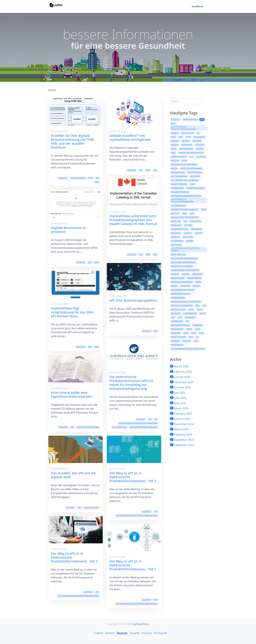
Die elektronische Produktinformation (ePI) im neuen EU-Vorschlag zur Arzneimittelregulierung (131, 383)
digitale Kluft (91, 508)
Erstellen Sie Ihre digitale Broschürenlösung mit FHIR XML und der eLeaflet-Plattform (72, 141)
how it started (179, 184)
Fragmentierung (180, 192)
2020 (192, 184)
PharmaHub (177, 188)
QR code (197, 141)
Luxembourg (190, 313)
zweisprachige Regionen (184, 165)
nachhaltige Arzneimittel (185, 217)
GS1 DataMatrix (179, 176)
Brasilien (198, 274)
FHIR (90, 178)
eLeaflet (63, 178)
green (174, 168)
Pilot (200, 310)
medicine (176, 221)
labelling (176, 225)
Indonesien (177, 329)
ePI (97, 178)
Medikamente (194, 278)
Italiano (110, 633)
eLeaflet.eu (197, 7)
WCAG (203, 313)
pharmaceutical (180, 229)
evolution (196, 221)
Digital (186, 274)
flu (191, 157)
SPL (204, 306)
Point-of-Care (178, 337)
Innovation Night (180, 294)
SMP (192, 213)
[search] (185, 101)
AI (197, 337)
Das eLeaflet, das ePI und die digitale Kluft (73, 475)
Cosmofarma (178, 298)
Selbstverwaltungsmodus (185, 270)
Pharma (175, 341)
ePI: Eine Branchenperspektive (133, 300)
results (175, 213)
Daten (174, 286)
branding (197, 229)
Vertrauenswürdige (182, 282)
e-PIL (192, 310)
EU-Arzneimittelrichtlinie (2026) (188, 349)
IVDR (194, 333)
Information (186, 149)
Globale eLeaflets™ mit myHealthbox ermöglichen (130, 138)
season (175, 161)
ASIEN (189, 329)
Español (135, 633)
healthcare (188, 133)
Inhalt (196, 286)
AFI (185, 221)
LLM (196, 341)
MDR (201, 333)
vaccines (201, 157)
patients (175, 237)
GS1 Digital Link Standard (185, 180)
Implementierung (180, 325)
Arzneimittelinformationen (186, 196)
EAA (180, 317)
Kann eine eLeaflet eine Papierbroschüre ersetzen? (72, 395)
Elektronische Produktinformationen (78, 596)
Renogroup (177, 345)
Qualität (185, 286)
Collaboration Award (183, 290)
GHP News (176, 245)
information (178, 172)
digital (200, 149)
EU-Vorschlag (120, 427)
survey (199, 233)
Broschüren (178, 278)
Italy (174, 149)
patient (186, 141)
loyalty (188, 233)
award (190, 241)
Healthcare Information (184, 259)
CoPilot (187, 341)
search (175, 133)
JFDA (97, 262)
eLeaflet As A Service (182, 266)
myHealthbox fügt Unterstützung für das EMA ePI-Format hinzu (72, 312)
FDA (198, 306)
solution (188, 237)
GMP (186, 333)
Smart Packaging (196, 188)
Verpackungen (179, 157)
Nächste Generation (182, 306)
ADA (173, 317)
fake (204, 210)
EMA (97, 347)
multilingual (195, 172)
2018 (184, 161)
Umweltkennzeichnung (191, 153)
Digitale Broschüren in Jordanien (68, 230)
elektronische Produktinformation (138, 423)
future (188, 225)
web (184, 213)
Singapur (198, 325)
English (98, 633)
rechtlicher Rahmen (88, 427)
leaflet (175, 141)
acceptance (177, 241)
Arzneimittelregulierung (144, 427)
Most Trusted (178, 255)
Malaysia (176, 333)
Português (160, 633)
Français (147, 633)
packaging (199, 137)
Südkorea (190, 317)
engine (175, 145)
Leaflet (175, 274)
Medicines (187, 145)
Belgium (175, 313)
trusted (200, 145)
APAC (198, 329)
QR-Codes (195, 176)
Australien (177, 321)
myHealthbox (78, 178)
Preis (198, 282)
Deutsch (122, 633)
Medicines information (183, 262)
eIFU (173, 123)
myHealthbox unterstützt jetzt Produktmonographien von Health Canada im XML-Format (133, 220)
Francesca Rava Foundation (186, 302)
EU (156, 419)
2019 (188, 137)
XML (97, 182)
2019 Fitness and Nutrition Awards (185, 249)
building (176, 233)
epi (187, 321)
